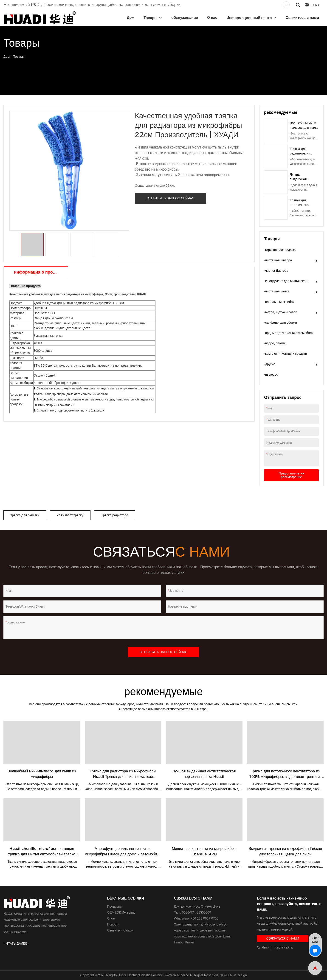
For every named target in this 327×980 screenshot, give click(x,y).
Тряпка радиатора (115, 515)
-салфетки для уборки (280, 323)
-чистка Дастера (276, 271)
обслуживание (185, 18)
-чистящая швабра (278, 260)
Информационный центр (249, 18)
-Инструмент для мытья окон (286, 281)
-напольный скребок (279, 302)
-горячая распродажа (280, 250)
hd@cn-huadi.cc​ (215, 924)
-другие (270, 364)
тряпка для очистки (25, 515)
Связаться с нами (120, 930)
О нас (212, 18)
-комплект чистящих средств (285, 354)
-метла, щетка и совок (280, 312)
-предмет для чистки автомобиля (289, 333)
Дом (131, 18)
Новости (113, 924)
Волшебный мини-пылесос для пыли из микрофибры (304, 128)
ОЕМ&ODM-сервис (121, 912)
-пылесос (271, 374)
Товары (151, 18)
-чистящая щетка (277, 291)
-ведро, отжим (275, 343)
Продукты (114, 906)
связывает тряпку (70, 515)
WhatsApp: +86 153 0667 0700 (196, 918)
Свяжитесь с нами (302, 18)
